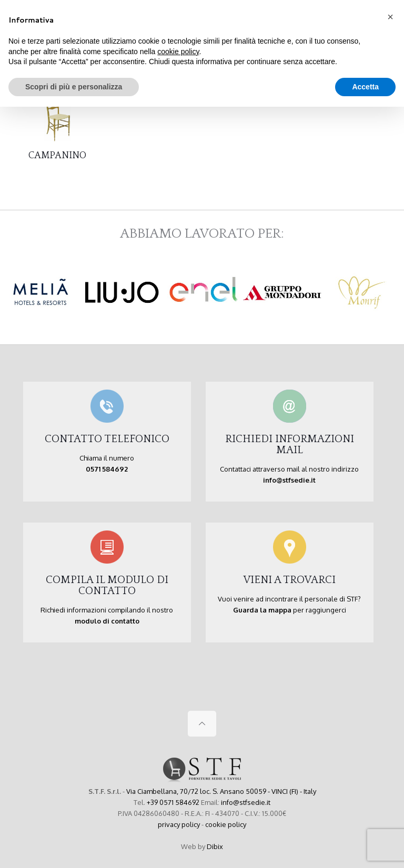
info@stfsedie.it (246, 802)
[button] (390, 17)
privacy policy (179, 824)
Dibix (215, 846)
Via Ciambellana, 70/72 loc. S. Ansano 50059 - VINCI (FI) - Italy (221, 791)
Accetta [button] (365, 87)
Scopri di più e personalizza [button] (74, 87)
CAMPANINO (57, 156)
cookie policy (226, 824)
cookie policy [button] (178, 52)
